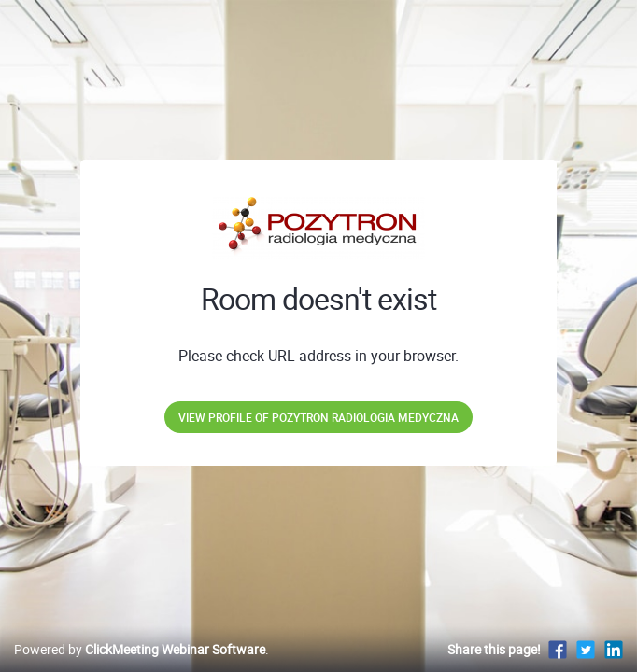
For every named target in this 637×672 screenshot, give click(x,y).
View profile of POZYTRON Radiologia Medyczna (318, 417)
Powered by (140, 649)
